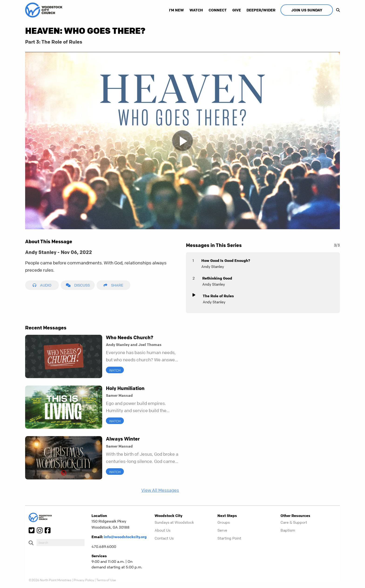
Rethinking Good (217, 278)
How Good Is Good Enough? (226, 260)
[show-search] (337, 10)
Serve (222, 530)
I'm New (176, 10)
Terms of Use (106, 580)
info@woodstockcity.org (125, 537)
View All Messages (160, 490)
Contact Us (164, 538)
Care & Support (294, 522)
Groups (224, 522)
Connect (218, 10)
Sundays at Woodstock (174, 522)
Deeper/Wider (261, 10)
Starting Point (229, 538)
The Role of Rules (218, 296)
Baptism (288, 530)
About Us (162, 530)
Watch (196, 10)
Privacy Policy (84, 580)
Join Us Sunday (307, 10)
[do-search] (61, 543)
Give (237, 10)
